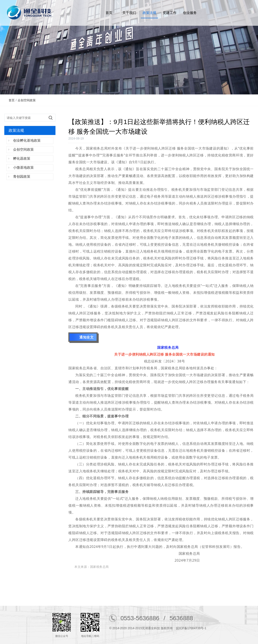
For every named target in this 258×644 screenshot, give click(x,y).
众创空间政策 (27, 100)
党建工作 (170, 13)
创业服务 (190, 13)
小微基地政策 (23, 167)
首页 (109, 13)
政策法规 (149, 13)
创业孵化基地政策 (27, 140)
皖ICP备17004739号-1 (191, 628)
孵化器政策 (22, 158)
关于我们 (129, 13)
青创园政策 (22, 177)
